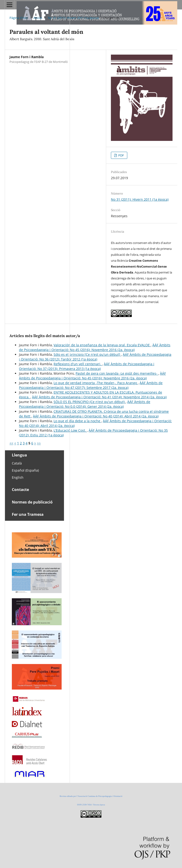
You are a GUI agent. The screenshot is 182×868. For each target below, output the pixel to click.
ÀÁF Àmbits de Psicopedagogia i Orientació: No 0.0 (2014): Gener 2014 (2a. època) (85, 404)
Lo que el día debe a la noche (77, 421)
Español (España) (25, 470)
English (18, 477)
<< (11, 443)
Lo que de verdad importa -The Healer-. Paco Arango (96, 383)
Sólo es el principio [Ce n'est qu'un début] (87, 354)
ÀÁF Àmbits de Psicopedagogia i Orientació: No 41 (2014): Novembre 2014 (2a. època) (99, 397)
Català (17, 463)
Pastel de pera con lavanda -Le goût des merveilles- (117, 373)
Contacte (20, 490)
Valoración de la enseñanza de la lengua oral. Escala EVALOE (102, 345)
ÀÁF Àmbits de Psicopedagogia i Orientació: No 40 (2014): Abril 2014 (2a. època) (96, 416)
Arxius (38, 18)
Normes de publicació (32, 502)
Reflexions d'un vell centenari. (78, 364)
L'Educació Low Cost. (70, 430)
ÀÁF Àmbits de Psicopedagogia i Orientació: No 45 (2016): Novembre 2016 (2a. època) (95, 347)
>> (39, 443)
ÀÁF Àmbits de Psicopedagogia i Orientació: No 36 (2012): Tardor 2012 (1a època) (95, 357)
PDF (121, 155)
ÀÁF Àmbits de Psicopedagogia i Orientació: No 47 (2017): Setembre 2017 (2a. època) (91, 385)
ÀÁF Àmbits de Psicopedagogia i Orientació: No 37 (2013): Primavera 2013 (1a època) (87, 366)
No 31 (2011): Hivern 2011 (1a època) (73, 18)
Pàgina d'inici (19, 18)
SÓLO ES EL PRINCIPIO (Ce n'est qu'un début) (90, 402)
